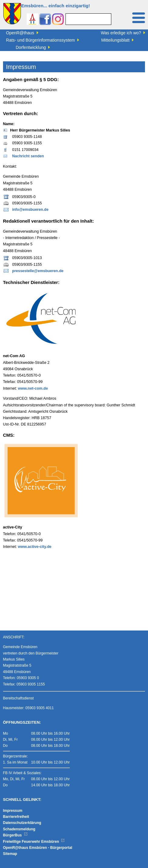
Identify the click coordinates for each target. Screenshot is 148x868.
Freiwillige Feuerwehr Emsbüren (34, 842)
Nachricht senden (28, 156)
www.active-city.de (35, 547)
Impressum (13, 811)
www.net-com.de (33, 388)
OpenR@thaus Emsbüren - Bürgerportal (38, 848)
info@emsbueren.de (30, 210)
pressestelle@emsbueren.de (38, 271)
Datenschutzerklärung (22, 823)
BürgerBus (15, 835)
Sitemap (10, 854)
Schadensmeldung (19, 829)
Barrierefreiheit (16, 817)
